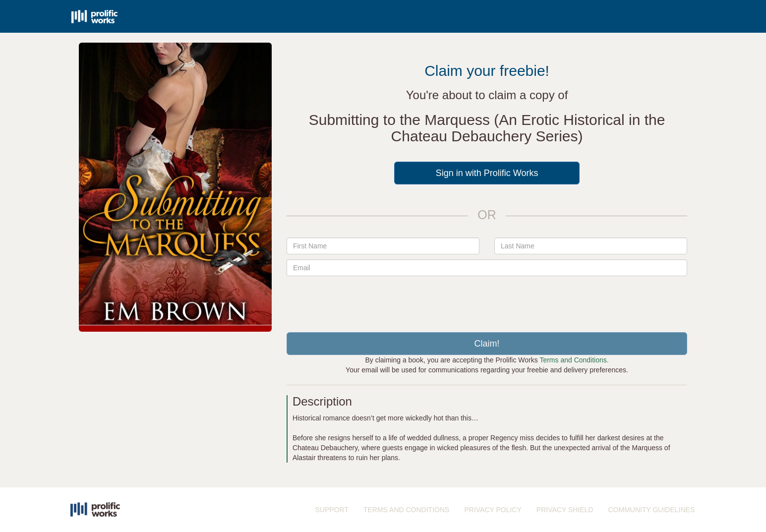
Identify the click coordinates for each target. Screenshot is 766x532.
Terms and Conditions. (574, 360)
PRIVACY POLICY (493, 510)
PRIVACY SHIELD (565, 510)
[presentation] (487, 300)
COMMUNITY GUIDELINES (651, 510)
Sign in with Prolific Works (487, 173)
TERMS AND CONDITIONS (406, 510)
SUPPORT (332, 510)
